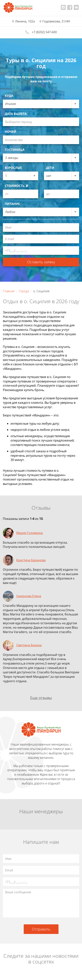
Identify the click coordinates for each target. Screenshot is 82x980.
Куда (9, 96)
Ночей (10, 132)
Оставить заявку (41, 262)
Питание (12, 204)
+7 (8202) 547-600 (44, 32)
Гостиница (15, 150)
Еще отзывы (41, 698)
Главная (9, 291)
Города (24, 291)
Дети (50, 168)
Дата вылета (16, 114)
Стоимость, (16, 186)
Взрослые (13, 168)
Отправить (41, 929)
